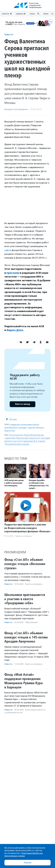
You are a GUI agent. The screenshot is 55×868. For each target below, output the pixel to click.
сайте (8, 250)
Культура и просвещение (16, 109)
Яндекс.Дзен (15, 330)
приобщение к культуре (16, 428)
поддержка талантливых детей (24, 425)
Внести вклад (22, 404)
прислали (13, 273)
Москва (13, 419)
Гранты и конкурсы (23, 536)
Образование (31, 622)
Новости (9, 34)
